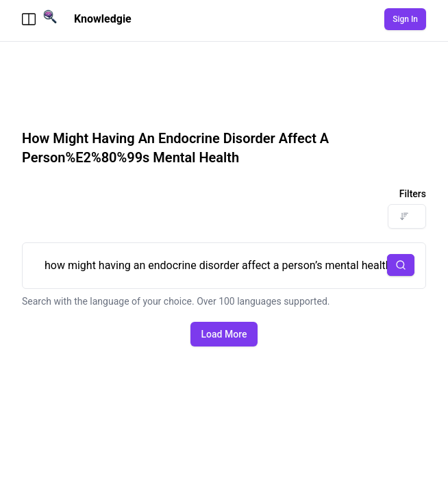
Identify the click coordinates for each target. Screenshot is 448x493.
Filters (413, 194)
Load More (224, 334)
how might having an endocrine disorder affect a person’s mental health (224, 266)
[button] (401, 265)
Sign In (405, 19)
